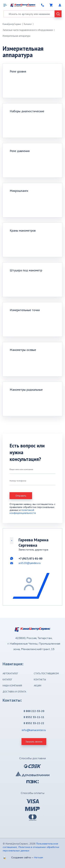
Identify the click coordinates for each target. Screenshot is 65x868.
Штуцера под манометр (26, 270)
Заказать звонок (34, 742)
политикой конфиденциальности (23, 511)
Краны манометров (23, 230)
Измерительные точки (25, 310)
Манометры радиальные (26, 390)
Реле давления (20, 151)
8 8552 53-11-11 (34, 717)
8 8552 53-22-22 (34, 723)
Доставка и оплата (14, 692)
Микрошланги (19, 191)
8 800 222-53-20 (34, 711)
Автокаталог (10, 673)
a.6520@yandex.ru (30, 563)
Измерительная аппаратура (16, 36)
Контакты (40, 679)
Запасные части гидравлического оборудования (28, 30)
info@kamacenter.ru (34, 730)
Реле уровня (18, 71)
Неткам (39, 857)
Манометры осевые (23, 350)
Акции (38, 686)
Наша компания (12, 686)
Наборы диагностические (27, 111)
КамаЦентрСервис (12, 24)
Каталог (28, 24)
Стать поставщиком (46, 673)
